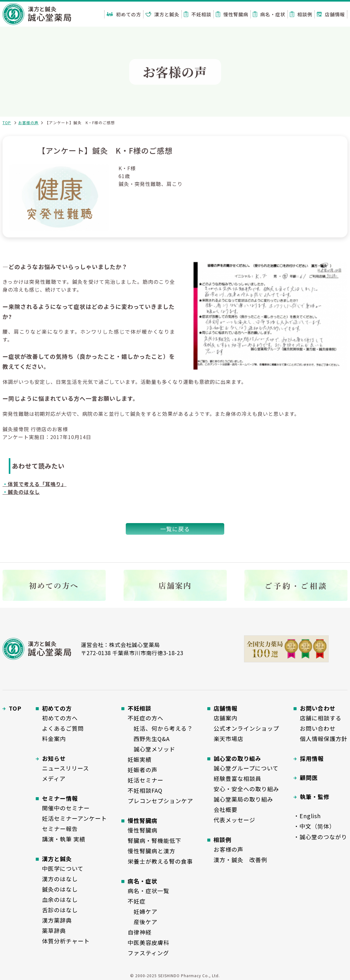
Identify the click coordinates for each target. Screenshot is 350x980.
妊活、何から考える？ (160, 728)
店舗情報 (331, 14)
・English (307, 816)
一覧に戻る (175, 529)
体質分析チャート (66, 941)
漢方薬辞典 (57, 920)
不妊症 (137, 901)
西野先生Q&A (149, 739)
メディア (54, 778)
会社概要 (225, 809)
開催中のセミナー (66, 808)
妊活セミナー (146, 780)
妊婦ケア (143, 911)
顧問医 (309, 777)
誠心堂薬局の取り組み (243, 799)
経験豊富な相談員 (237, 778)
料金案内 (54, 739)
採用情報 (312, 758)
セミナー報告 (60, 829)
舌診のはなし (60, 910)
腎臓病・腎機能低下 (154, 840)
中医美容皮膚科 (148, 942)
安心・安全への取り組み (246, 789)
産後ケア (143, 922)
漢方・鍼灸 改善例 (240, 860)
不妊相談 (198, 14)
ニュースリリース (66, 768)
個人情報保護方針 (324, 739)
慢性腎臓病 (232, 14)
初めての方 (124, 14)
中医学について (63, 868)
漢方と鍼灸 (162, 14)
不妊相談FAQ (145, 790)
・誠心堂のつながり (320, 837)
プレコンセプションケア (160, 801)
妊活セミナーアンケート (74, 818)
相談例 (301, 14)
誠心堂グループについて (246, 768)
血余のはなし (60, 899)
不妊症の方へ (146, 718)
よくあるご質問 (63, 728)
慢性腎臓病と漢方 (151, 851)
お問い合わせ (318, 728)
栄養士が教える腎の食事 (160, 861)
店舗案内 (225, 718)
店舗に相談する (321, 718)
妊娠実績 (140, 759)
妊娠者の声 (143, 770)
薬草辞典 (54, 930)
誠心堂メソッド (151, 749)
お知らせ (54, 758)
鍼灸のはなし (60, 889)
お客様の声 (28, 122)
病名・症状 (269, 14)
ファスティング (148, 953)
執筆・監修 (315, 797)
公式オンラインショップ (246, 728)
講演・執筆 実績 (64, 839)
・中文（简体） (314, 826)
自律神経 (140, 932)
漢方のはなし (60, 879)
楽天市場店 (228, 739)
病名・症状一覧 (148, 891)
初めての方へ (60, 718)
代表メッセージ (234, 820)
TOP (7, 122)
